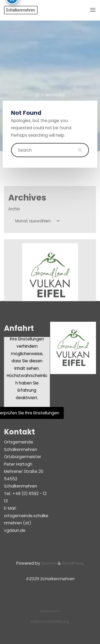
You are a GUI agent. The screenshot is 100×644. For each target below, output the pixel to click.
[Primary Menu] (93, 10)
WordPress (73, 563)
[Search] (80, 150)
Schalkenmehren (20, 10)
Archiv (14, 209)
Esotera (48, 563)
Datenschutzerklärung (50, 621)
